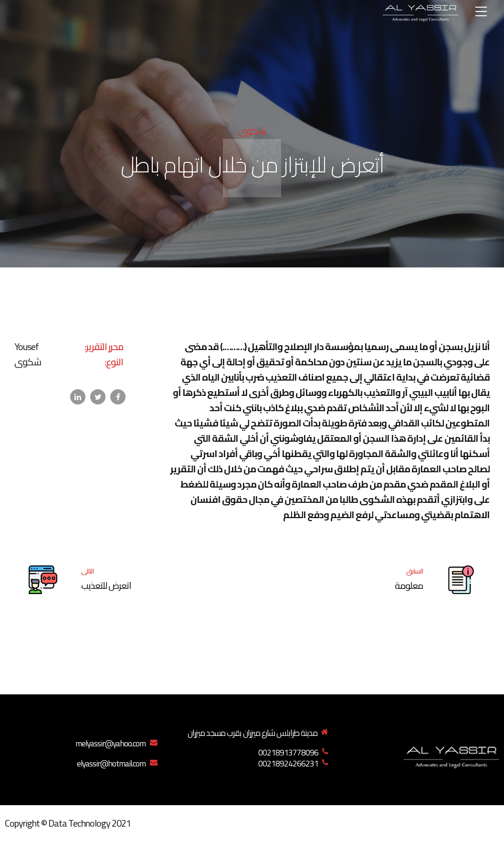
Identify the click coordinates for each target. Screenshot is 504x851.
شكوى (252, 131)
